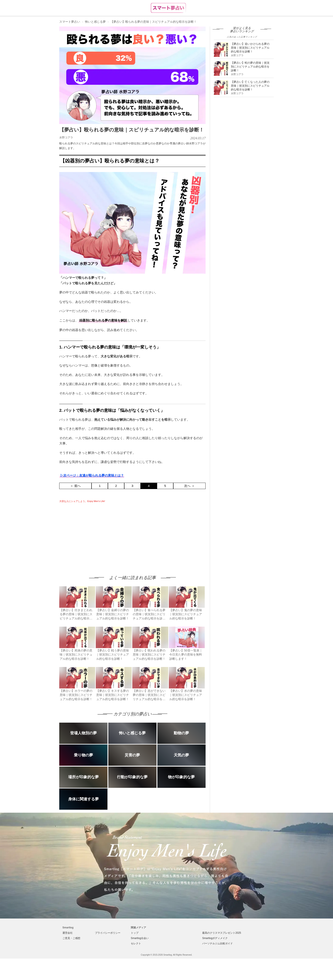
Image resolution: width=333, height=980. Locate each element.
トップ (135, 933)
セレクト (136, 943)
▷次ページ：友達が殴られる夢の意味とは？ (92, 475)
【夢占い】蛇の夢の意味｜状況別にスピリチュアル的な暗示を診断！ (250, 67)
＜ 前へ (75, 486)
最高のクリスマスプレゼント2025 (222, 933)
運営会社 (68, 933)
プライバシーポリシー (108, 933)
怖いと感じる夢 (95, 22)
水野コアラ (66, 137)
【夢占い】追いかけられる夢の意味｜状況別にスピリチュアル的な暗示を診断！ (250, 48)
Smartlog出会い (140, 938)
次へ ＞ (189, 486)
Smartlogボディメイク (215, 938)
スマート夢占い (70, 22)
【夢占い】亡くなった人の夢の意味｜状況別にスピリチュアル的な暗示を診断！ (250, 86)
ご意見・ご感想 (71, 938)
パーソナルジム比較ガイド (217, 943)
